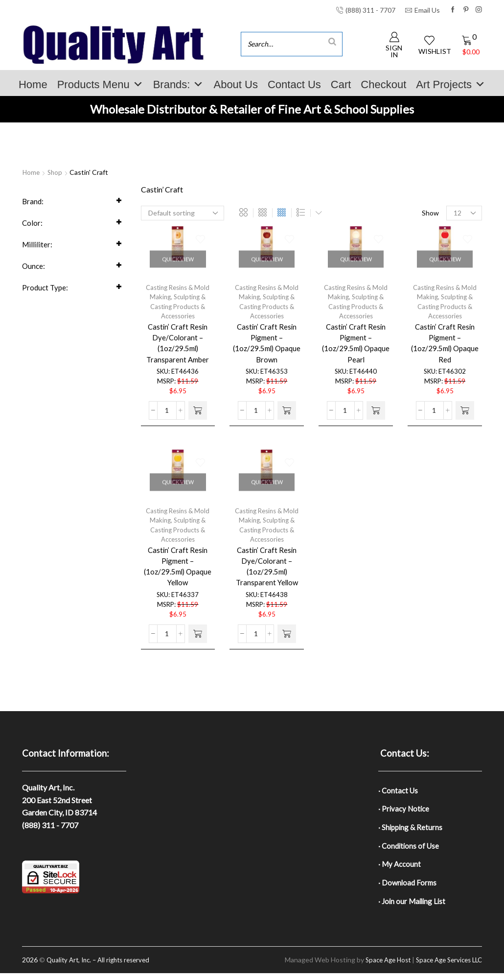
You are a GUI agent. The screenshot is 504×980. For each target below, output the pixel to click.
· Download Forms (409, 888)
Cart (341, 84)
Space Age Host (379, 967)
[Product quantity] (167, 419)
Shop (56, 172)
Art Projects (451, 84)
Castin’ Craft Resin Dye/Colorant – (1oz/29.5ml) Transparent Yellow (267, 571)
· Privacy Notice (405, 810)
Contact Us (294, 84)
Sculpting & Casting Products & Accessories (178, 309)
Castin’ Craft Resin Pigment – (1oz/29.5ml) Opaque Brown (267, 347)
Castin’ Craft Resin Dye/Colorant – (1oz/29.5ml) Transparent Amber (178, 347)
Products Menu (100, 84)
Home (33, 84)
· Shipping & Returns (412, 829)
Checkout (383, 84)
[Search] (332, 41)
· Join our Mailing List (413, 907)
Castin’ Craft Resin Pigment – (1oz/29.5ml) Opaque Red (445, 347)
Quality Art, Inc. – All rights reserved (102, 967)
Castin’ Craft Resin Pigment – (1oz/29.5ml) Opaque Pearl (356, 347)
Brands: (179, 84)
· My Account (401, 869)
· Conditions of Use (410, 849)
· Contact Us (399, 791)
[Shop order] (183, 213)
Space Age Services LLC (446, 967)
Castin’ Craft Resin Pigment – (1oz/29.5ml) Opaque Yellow (178, 571)
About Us (236, 84)
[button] (198, 419)
